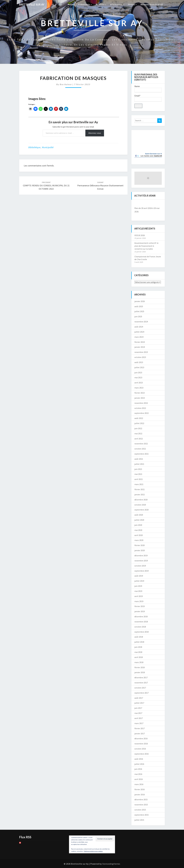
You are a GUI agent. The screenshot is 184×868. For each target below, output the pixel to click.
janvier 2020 (140, 550)
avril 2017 (139, 718)
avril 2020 (139, 535)
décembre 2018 (141, 616)
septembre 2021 (142, 454)
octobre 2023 (140, 357)
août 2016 (139, 759)
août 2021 (139, 459)
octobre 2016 (140, 749)
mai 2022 (138, 433)
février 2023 (140, 393)
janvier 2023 (140, 398)
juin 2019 (138, 586)
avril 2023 (139, 383)
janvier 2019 (140, 611)
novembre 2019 (141, 561)
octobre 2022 (140, 408)
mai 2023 (138, 377)
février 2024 (140, 342)
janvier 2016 (140, 794)
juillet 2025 (139, 311)
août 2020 (139, 515)
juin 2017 (138, 708)
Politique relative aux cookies (93, 851)
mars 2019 (139, 601)
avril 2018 (139, 657)
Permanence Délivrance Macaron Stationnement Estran (100, 186)
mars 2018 (139, 662)
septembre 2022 (142, 413)
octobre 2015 (140, 810)
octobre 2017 (140, 688)
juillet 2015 (139, 820)
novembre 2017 (141, 683)
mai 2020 (138, 530)
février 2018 (140, 667)
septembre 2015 (142, 815)
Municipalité (48, 147)
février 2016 (140, 789)
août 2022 (139, 418)
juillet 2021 (139, 464)
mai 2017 (138, 713)
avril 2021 (139, 479)
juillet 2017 (139, 703)
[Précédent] (137, 204)
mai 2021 (138, 474)
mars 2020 (139, 540)
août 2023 (139, 362)
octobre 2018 (140, 627)
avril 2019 (139, 596)
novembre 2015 (141, 805)
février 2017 (140, 728)
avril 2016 (139, 779)
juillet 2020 (139, 520)
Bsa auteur (66, 84)
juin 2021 (138, 469)
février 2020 (140, 545)
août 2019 (139, 576)
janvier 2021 (140, 494)
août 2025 (139, 306)
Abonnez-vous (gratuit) (152, 4)
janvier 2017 (140, 733)
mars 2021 (139, 484)
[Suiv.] (159, 204)
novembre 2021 (141, 444)
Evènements (85, 4)
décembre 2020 (141, 500)
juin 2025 (138, 316)
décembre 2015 (141, 799)
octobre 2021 (140, 449)
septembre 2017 (142, 693)
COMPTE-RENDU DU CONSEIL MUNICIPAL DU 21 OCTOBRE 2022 (46, 186)
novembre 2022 (141, 403)
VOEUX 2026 (140, 235)
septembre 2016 (142, 754)
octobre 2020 (140, 505)
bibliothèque (34, 147)
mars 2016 (139, 784)
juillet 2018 (139, 642)
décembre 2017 (141, 677)
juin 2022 (138, 428)
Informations (117, 4)
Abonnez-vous (95, 133)
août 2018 (139, 637)
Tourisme (101, 4)
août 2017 (139, 698)
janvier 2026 (140, 301)
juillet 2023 (139, 367)
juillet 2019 (139, 581)
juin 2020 (138, 525)
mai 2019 (138, 591)
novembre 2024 (141, 322)
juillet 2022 (139, 423)
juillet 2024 (139, 332)
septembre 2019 (142, 571)
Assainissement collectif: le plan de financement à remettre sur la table (146, 246)
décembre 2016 (141, 738)
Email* (148, 98)
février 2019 (140, 606)
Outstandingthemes (111, 864)
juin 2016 (138, 769)
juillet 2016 (139, 764)
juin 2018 (138, 647)
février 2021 (140, 489)
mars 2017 (139, 723)
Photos (132, 4)
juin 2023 (138, 372)
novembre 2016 (141, 744)
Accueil (71, 4)
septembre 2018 (142, 632)
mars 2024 (139, 337)
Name (148, 89)
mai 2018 (138, 652)
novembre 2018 (141, 622)
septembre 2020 (142, 510)
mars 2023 (139, 388)
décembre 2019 (141, 555)
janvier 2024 (140, 347)
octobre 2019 (140, 566)
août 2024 (139, 327)
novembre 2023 (141, 352)
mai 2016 (138, 774)
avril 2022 (139, 439)
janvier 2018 (140, 672)
